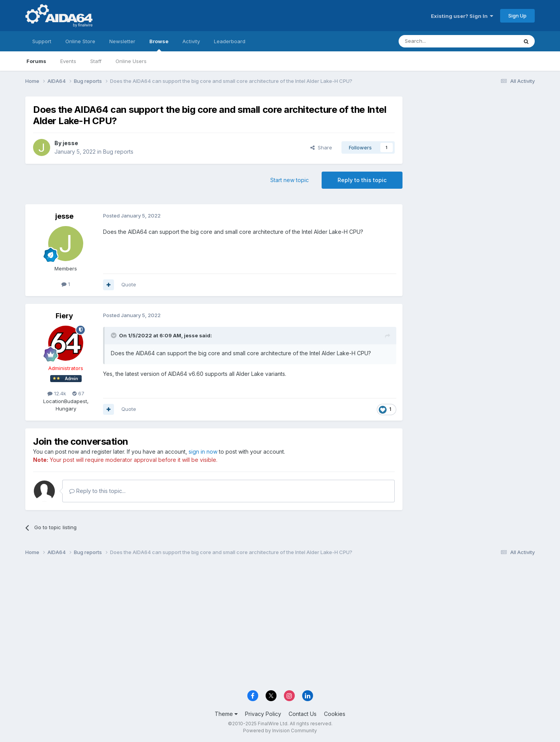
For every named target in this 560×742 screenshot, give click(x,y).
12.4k (57, 393)
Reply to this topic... (97, 491)
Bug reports (118, 152)
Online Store (80, 41)
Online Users (131, 61)
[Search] (438, 41)
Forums (36, 61)
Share (321, 147)
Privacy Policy (263, 714)
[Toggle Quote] (114, 335)
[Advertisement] (472, 148)
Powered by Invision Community (280, 731)
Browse (159, 45)
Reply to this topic (362, 180)
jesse (70, 143)
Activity (191, 41)
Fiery (64, 316)
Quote (129, 284)
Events (68, 61)
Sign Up (517, 16)
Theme (226, 714)
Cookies (335, 714)
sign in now (203, 452)
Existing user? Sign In (462, 16)
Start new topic (290, 180)
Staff (96, 61)
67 (78, 393)
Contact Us (303, 714)
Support (42, 41)
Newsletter (122, 41)
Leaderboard (230, 41)
